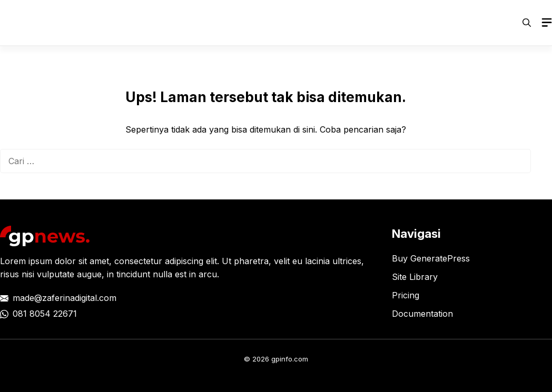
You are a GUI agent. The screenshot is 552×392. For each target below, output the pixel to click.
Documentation (422, 314)
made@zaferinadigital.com (65, 298)
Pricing (406, 295)
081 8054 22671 (45, 314)
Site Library (415, 277)
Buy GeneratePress (431, 258)
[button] (527, 23)
